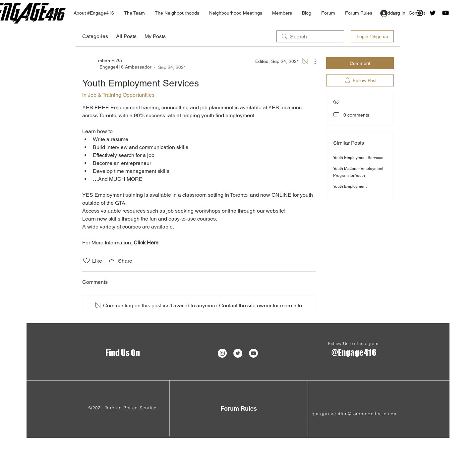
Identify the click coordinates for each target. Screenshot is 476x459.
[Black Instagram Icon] (420, 13)
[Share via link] (120, 261)
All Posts (126, 36)
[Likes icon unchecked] (87, 261)
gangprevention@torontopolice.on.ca (354, 414)
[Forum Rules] (238, 408)
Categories (95, 36)
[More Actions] (312, 61)
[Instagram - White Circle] (222, 353)
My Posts (155, 36)
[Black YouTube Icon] (446, 13)
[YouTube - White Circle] (253, 353)
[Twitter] (433, 13)
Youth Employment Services (358, 158)
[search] (310, 36)
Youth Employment (350, 186)
